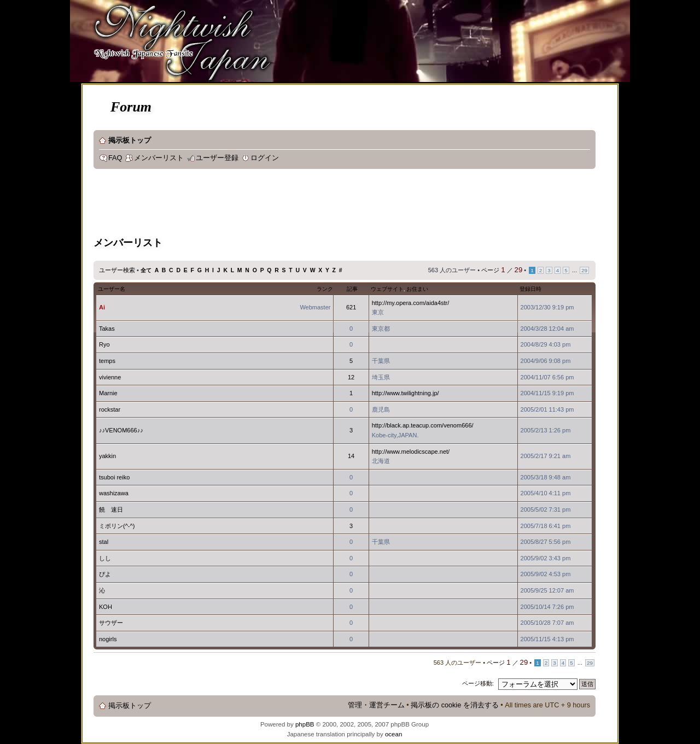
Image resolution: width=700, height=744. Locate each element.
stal (104, 542)
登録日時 (530, 289)
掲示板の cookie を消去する (455, 705)
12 (351, 377)
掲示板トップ (130, 140)
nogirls (108, 639)
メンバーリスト (159, 158)
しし (105, 558)
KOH (106, 607)
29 (584, 270)
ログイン (265, 158)
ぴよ (105, 574)
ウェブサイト (387, 289)
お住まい (417, 289)
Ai (102, 307)
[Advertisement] (293, 204)
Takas (107, 329)
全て (146, 270)
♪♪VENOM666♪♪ (121, 430)
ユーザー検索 (117, 270)
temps (107, 361)
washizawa (114, 493)
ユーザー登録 (217, 158)
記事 (352, 289)
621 (351, 307)
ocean (393, 734)
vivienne (110, 377)
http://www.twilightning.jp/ (406, 393)
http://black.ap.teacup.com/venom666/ (423, 425)
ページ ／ (502, 270)
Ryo (104, 344)
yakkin (107, 456)
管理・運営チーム (376, 705)
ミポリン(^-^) (117, 526)
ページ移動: (478, 683)
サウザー (111, 623)
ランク (325, 289)
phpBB (305, 724)
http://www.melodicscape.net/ (411, 452)
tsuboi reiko (114, 477)
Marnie (108, 393)
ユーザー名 (112, 289)
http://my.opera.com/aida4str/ (411, 303)
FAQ (115, 158)
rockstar (110, 409)
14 (351, 456)
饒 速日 (111, 509)
